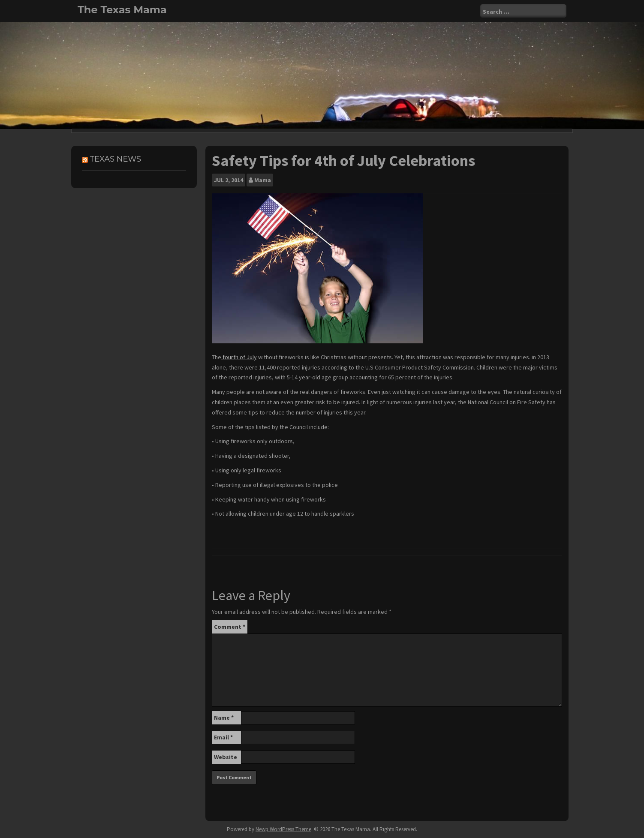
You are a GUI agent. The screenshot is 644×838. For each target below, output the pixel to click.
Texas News (116, 159)
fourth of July (239, 357)
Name (224, 718)
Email (223, 737)
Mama (263, 180)
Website (226, 757)
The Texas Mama (122, 10)
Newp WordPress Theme (283, 829)
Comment (230, 627)
